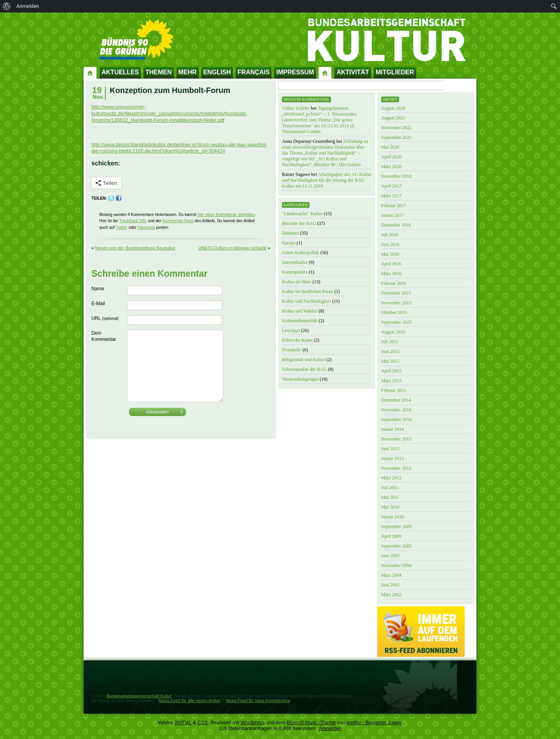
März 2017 (391, 196)
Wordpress (253, 722)
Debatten (290, 233)
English (217, 72)
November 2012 (396, 468)
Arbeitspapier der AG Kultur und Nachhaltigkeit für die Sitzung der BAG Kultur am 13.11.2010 (327, 180)
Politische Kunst (297, 340)
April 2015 (391, 371)
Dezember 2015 (396, 293)
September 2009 (396, 527)
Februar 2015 (394, 390)
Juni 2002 (390, 585)
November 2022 (396, 128)
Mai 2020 (390, 147)
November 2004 (396, 565)
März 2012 (391, 478)
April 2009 (391, 536)
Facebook (146, 227)
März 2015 (391, 381)
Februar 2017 (394, 205)
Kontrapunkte (295, 272)
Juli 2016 (390, 235)
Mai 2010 (390, 507)
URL (105, 318)
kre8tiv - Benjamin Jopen (374, 722)
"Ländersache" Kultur (302, 214)
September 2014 (396, 420)
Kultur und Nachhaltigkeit (306, 301)
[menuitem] (7, 6)
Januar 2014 (392, 429)
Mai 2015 (390, 361)
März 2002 (391, 595)
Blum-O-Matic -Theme (311, 722)
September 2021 (396, 137)
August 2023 (393, 118)
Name (98, 289)
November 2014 (396, 410)
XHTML (183, 722)
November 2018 (396, 176)
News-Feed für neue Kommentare (258, 700)
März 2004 (391, 575)
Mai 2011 (390, 497)
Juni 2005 (390, 556)
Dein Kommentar (104, 336)
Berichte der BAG (299, 223)
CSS (203, 722)
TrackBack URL (133, 221)
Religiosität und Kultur (304, 360)
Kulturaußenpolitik (300, 321)
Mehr (188, 72)
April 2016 (391, 264)
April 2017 (391, 186)
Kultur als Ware (297, 282)
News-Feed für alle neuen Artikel (189, 700)
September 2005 (396, 546)
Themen (159, 72)
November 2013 (396, 439)
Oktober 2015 (394, 312)
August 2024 (393, 108)
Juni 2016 (390, 244)
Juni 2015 (390, 351)
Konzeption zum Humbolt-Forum (170, 90)
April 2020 (391, 157)
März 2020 (391, 167)
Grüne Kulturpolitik (301, 253)
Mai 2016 (390, 254)
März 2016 (391, 274)
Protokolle (292, 350)
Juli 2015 (390, 342)
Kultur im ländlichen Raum (308, 291)
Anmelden (330, 728)
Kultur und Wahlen (300, 311)
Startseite (90, 72)
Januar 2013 (392, 458)
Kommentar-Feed (178, 221)
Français (254, 72)
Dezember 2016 (396, 225)
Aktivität (353, 72)
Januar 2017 (392, 215)
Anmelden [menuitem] (28, 6)
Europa (289, 243)
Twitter (121, 227)
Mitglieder (395, 72)
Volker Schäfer (296, 108)
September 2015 (396, 322)
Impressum (295, 72)
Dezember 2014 (396, 400)
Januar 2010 (392, 517)
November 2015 (396, 303)
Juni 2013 (390, 449)
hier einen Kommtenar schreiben (226, 215)
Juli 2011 (390, 488)
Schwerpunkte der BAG (304, 369)
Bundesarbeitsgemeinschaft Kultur (139, 696)
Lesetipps (291, 330)
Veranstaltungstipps (300, 379)
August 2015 (393, 332)
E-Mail (98, 304)
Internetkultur (295, 262)
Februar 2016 (394, 283)
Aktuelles (120, 72)
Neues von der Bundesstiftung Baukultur (135, 248)
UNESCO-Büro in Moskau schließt (232, 248)
